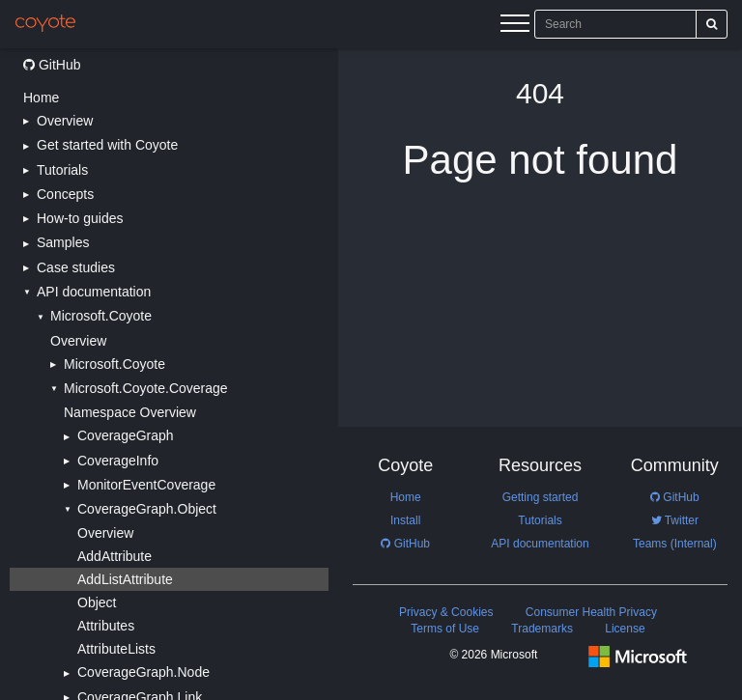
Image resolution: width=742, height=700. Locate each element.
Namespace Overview (130, 412)
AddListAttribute (125, 579)
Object (97, 602)
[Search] (712, 24)
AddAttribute (114, 556)
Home (41, 98)
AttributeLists (116, 649)
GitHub (52, 65)
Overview (78, 341)
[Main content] (540, 374)
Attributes (106, 626)
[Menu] (515, 26)
